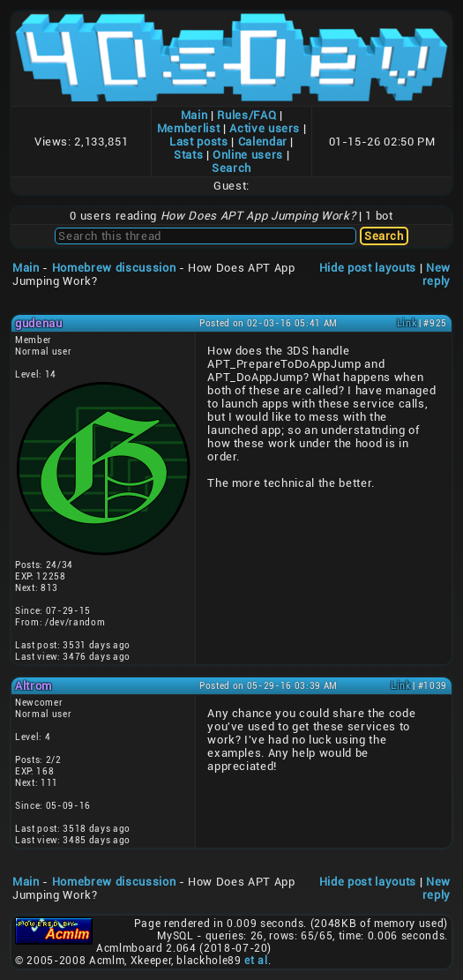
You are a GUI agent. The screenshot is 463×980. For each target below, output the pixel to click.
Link (407, 323)
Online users (248, 155)
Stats (188, 155)
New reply (437, 274)
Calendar (263, 142)
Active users (265, 128)
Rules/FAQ (246, 115)
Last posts (199, 142)
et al (256, 961)
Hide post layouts (368, 268)
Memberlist (189, 128)
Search (231, 168)
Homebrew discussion (114, 268)
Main (194, 115)
